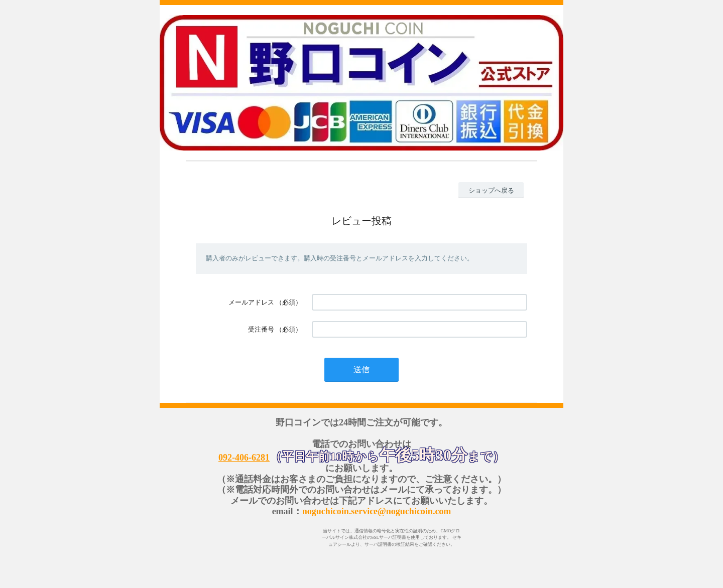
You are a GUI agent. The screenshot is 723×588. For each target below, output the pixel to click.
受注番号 (261, 329)
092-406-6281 (244, 458)
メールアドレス (251, 302)
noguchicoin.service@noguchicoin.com (377, 511)
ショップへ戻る (491, 190)
